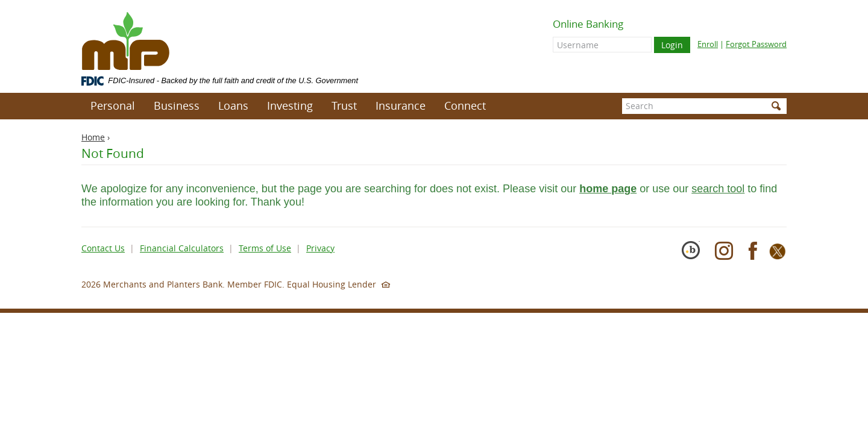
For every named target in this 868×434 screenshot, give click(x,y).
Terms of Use (265, 248)
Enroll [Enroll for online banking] (708, 44)
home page (608, 189)
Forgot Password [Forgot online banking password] (756, 44)
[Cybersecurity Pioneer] (695, 256)
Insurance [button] (401, 105)
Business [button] (177, 105)
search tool (718, 189)
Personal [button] (113, 105)
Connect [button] (465, 105)
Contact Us (103, 248)
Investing (290, 105)
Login (672, 45)
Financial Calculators (182, 248)
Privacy (320, 248)
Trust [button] (344, 105)
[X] (778, 256)
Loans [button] (233, 105)
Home (93, 137)
